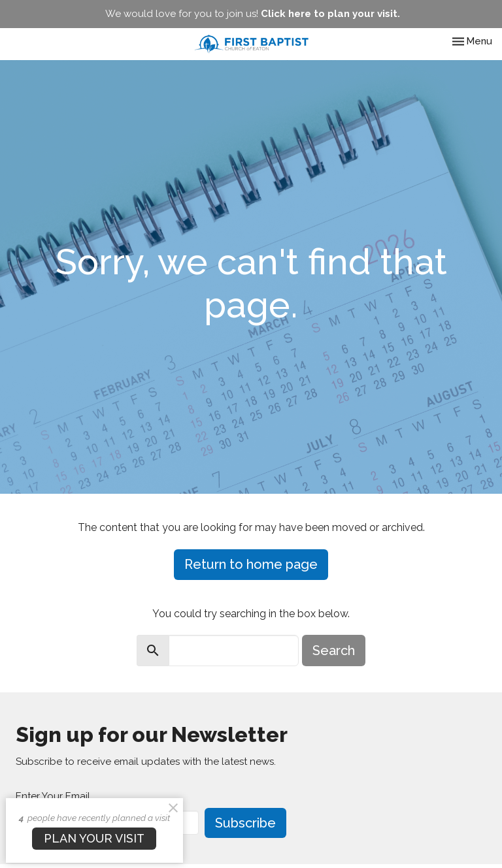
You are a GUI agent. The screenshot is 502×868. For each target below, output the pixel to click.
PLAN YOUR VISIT (94, 838)
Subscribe (245, 823)
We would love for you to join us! (253, 14)
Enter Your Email (53, 796)
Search (334, 651)
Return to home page (251, 564)
